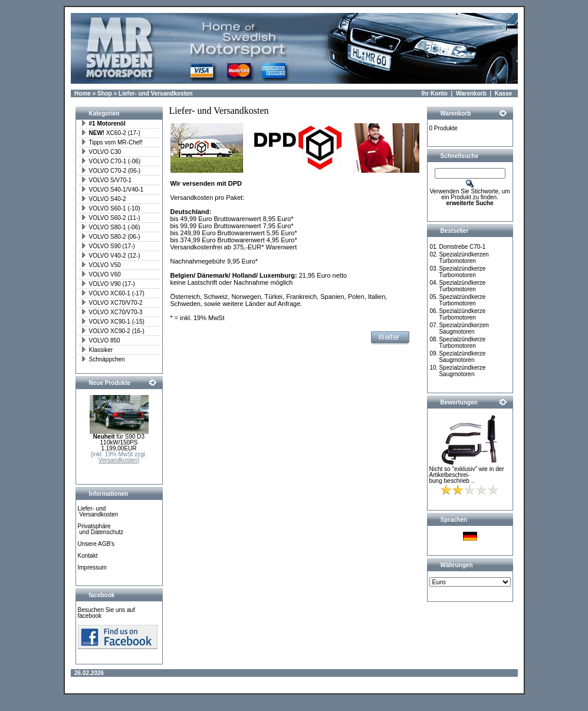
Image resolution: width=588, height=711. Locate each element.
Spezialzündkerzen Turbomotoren (464, 258)
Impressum (92, 567)
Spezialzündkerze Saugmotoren (462, 357)
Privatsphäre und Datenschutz (101, 529)
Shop (105, 93)
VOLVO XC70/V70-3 (112, 312)
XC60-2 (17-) (111, 133)
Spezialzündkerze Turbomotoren (462, 272)
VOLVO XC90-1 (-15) (113, 322)
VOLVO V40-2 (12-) (111, 256)
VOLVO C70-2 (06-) (111, 171)
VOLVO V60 (101, 274)
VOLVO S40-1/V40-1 (112, 190)
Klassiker (97, 350)
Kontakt (88, 556)
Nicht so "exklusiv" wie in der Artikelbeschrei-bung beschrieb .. (467, 475)
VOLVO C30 (101, 152)
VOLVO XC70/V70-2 (112, 303)
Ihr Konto (435, 93)
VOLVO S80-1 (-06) (111, 227)
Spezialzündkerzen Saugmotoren (464, 328)
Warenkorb (471, 93)
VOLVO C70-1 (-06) (111, 161)
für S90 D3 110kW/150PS (119, 440)
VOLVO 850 (101, 340)
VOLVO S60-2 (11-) (111, 218)
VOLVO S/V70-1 (106, 180)
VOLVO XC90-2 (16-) (113, 331)
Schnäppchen (103, 359)
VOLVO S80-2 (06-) (111, 237)
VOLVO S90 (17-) (108, 246)
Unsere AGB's (96, 544)
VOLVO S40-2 (104, 199)
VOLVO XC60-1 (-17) (113, 293)
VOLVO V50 (101, 265)
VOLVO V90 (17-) (108, 284)
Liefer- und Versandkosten (156, 93)
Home (83, 93)
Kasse (503, 93)
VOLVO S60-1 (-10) (111, 208)
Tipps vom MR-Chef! (112, 142)
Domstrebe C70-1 (462, 247)
